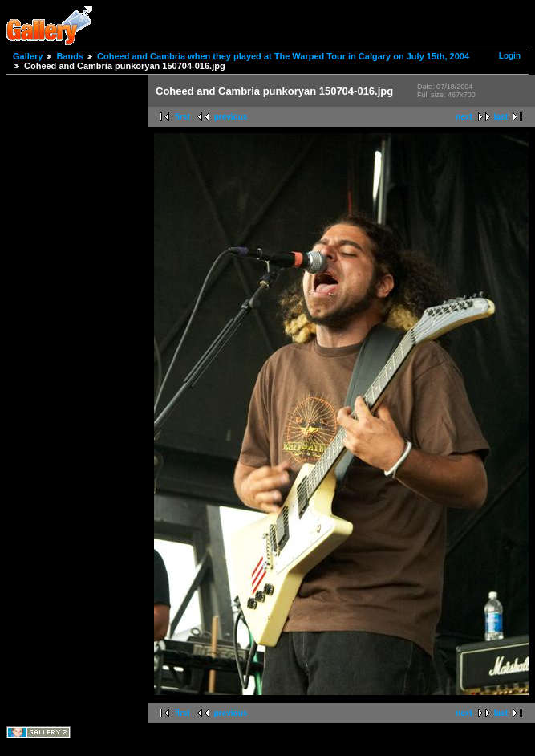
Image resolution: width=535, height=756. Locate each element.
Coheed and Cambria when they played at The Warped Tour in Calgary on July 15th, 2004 (283, 56)
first (182, 117)
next (464, 117)
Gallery (28, 56)
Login (510, 56)
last (501, 117)
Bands (70, 56)
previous (231, 117)
